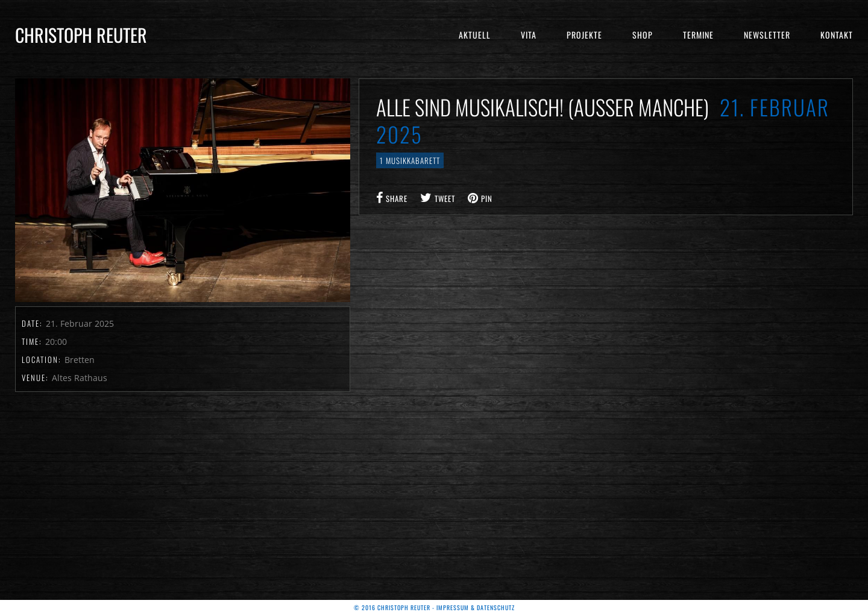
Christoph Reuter (81, 35)
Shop (643, 35)
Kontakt (837, 35)
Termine (698, 35)
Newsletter (767, 35)
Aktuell (475, 35)
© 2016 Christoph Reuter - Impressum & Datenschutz (434, 607)
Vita (529, 35)
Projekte (584, 35)
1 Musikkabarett (410, 160)
